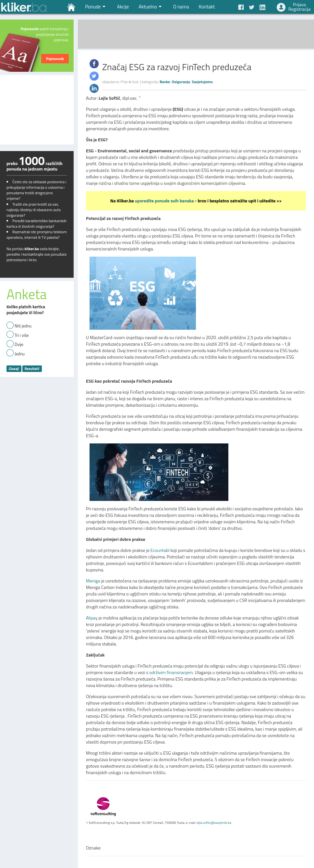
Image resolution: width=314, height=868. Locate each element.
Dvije (19, 345)
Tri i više (22, 335)
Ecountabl (160, 550)
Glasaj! (14, 369)
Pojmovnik (55, 59)
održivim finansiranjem (171, 672)
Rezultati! (32, 369)
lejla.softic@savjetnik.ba (214, 823)
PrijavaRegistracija (299, 7)
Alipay (92, 618)
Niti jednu (23, 326)
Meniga (93, 581)
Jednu (20, 354)
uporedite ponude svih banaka (164, 201)
